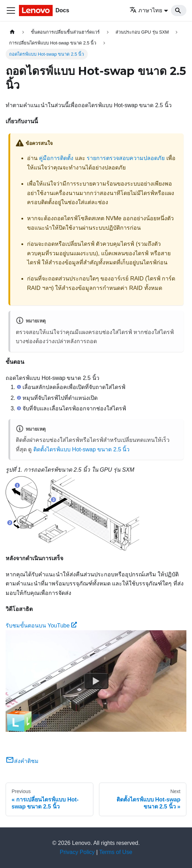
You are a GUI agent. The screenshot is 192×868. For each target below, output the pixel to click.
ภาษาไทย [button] (146, 10)
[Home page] (12, 32)
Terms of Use (116, 852)
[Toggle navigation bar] (11, 11)
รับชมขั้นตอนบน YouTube (41, 626)
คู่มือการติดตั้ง (56, 158)
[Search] (179, 11)
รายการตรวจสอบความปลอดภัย (126, 158)
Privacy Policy (77, 852)
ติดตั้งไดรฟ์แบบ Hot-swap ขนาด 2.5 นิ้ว (82, 449)
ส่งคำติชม (22, 761)
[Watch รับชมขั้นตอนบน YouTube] (96, 681)
